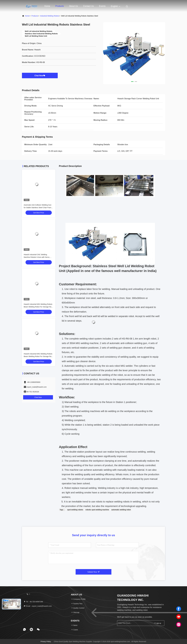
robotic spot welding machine (97, 510)
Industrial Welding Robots (50, 16)
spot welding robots (75, 510)
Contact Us (88, 6)
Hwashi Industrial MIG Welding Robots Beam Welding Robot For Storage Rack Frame (38, 307)
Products (60, 6)
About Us (73, 6)
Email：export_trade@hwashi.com (38, 606)
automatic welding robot (121, 510)
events (102, 6)
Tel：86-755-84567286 (33, 602)
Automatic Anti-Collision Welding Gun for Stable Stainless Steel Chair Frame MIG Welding (38, 208)
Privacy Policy (46, 641)
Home (47, 6)
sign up (157, 623)
